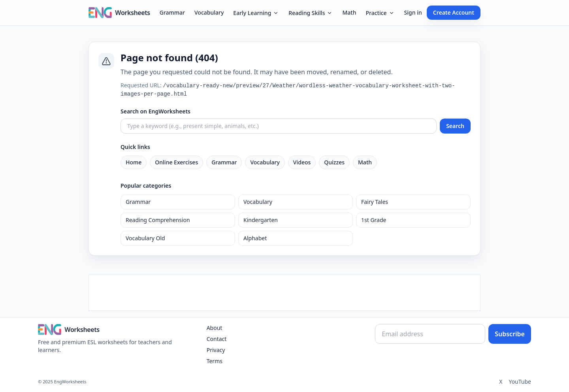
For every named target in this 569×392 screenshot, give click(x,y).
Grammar (172, 12)
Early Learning (256, 13)
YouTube (520, 382)
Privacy (216, 350)
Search (455, 126)
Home (134, 162)
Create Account (454, 12)
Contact (217, 339)
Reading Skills (311, 13)
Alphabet (255, 238)
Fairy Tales (375, 202)
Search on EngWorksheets (155, 111)
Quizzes (334, 162)
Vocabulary (209, 12)
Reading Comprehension (158, 220)
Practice (380, 13)
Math (349, 12)
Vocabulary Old (145, 238)
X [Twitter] (501, 382)
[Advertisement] (284, 293)
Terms (215, 361)
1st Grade (374, 220)
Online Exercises (176, 162)
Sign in (413, 12)
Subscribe (510, 334)
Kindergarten (261, 220)
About (215, 328)
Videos (302, 162)
